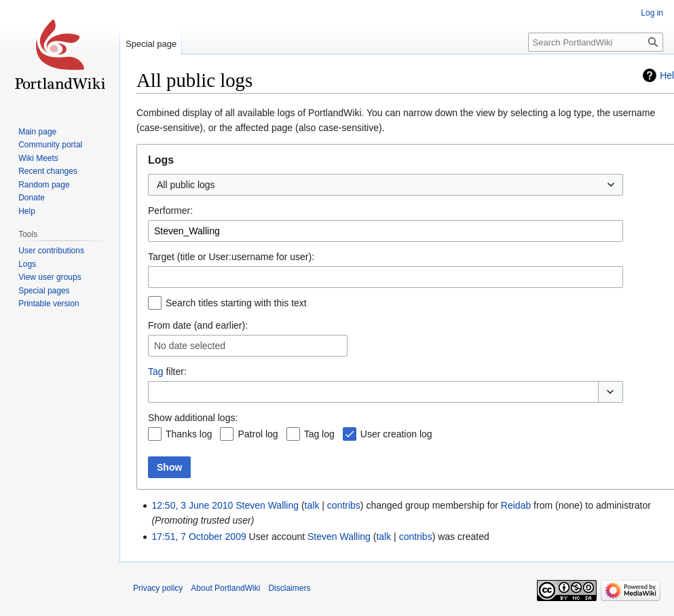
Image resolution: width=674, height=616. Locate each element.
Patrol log (258, 434)
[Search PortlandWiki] (596, 42)
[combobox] (386, 185)
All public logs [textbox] (186, 185)
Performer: (170, 211)
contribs (344, 505)
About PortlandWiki (225, 588)
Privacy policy (158, 588)
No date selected (190, 346)
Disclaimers (289, 588)
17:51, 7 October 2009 (199, 537)
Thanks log (189, 434)
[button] (611, 392)
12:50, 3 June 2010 (192, 505)
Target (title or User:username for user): (231, 257)
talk (312, 505)
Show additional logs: (193, 418)
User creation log (396, 434)
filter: (167, 372)
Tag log (319, 434)
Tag (156, 372)
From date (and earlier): (198, 325)
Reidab (516, 505)
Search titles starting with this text (236, 303)
